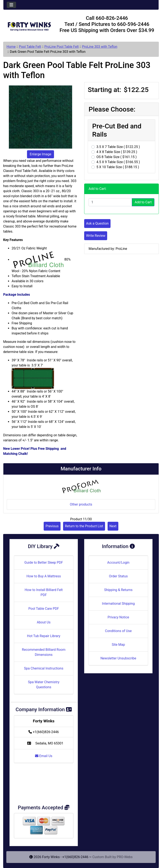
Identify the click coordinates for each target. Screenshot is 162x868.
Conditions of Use (118, 631)
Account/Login (118, 562)
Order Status (118, 576)
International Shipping (118, 604)
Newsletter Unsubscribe (118, 658)
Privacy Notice (118, 617)
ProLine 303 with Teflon (100, 47)
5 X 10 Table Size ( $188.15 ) (118, 167)
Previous (52, 526)
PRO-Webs (125, 857)
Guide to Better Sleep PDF (44, 562)
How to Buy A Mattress (44, 576)
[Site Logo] (29, 25)
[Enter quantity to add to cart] (110, 202)
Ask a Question (97, 223)
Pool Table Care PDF (44, 609)
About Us (44, 622)
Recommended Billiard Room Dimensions (44, 652)
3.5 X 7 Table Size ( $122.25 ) (118, 147)
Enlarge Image (40, 154)
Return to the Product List (84, 526)
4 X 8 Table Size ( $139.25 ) (117, 152)
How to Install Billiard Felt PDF (44, 592)
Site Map (118, 645)
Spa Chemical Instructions (44, 668)
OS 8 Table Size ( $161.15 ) (117, 157)
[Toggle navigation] (11, 5)
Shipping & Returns (118, 590)
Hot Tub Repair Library (44, 636)
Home (11, 47)
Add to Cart (143, 202)
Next (113, 526)
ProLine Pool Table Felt (61, 47)
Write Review (96, 236)
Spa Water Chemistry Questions (44, 685)
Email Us (44, 756)
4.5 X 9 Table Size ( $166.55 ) (118, 162)
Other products (81, 504)
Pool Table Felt (30, 47)
